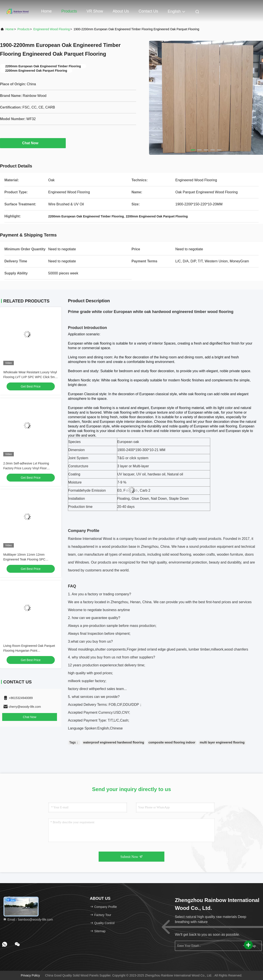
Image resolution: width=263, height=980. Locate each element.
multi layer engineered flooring (222, 742)
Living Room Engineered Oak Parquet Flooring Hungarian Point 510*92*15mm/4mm (29, 651)
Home (46, 11)
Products (69, 11)
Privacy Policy (30, 975)
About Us (121, 11)
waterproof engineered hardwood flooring (114, 742)
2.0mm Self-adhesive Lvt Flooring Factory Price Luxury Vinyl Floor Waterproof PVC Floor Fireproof (26, 468)
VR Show (95, 11)
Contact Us (148, 11)
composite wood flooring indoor (172, 742)
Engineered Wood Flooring (52, 29)
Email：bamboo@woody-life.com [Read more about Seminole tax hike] (28, 920)
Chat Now (33, 143)
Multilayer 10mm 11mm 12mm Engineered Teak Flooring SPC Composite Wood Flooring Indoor (26, 559)
